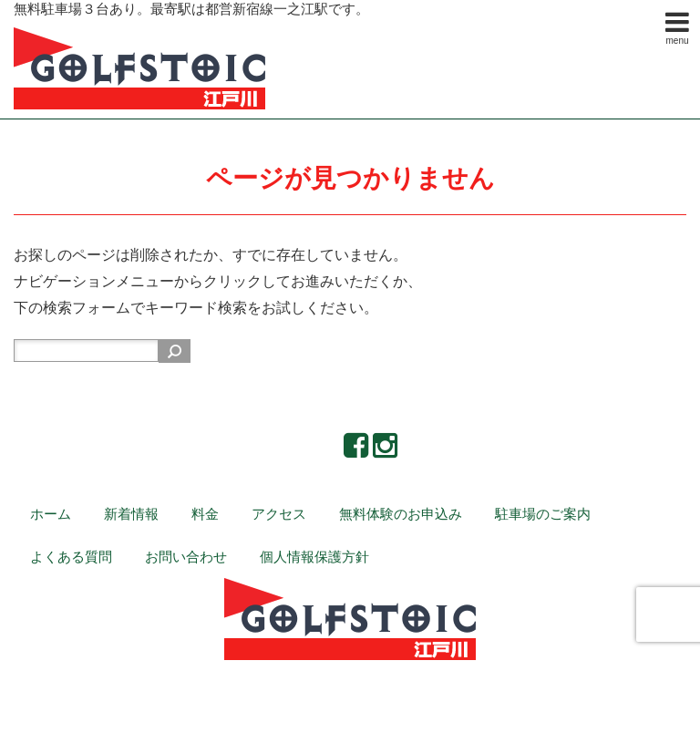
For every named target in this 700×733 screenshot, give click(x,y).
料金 (205, 514)
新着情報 (131, 514)
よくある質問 (71, 557)
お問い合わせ (186, 557)
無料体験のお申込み (401, 514)
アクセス (279, 514)
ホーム (51, 514)
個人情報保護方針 (314, 557)
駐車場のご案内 (543, 514)
